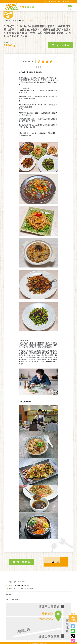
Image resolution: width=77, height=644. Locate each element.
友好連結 (9, 594)
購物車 (68, 2)
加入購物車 (61, 44)
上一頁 (56, 561)
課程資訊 (22, 20)
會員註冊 (53, 2)
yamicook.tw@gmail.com (22, 584)
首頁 (45, 2)
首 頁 (15, 20)
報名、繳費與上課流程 (13, 599)
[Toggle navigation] (70, 6)
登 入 (60, 2)
